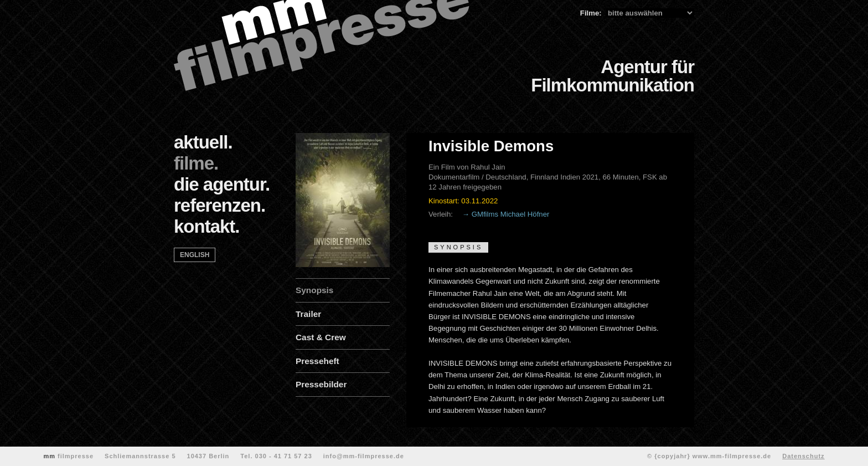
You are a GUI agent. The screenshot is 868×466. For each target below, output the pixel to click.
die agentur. (222, 184)
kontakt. (207, 226)
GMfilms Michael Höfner (511, 214)
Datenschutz (803, 456)
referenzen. (219, 205)
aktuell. (203, 142)
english (195, 255)
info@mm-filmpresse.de (364, 456)
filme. (196, 163)
